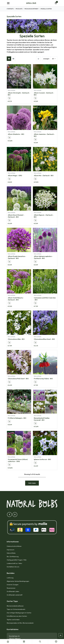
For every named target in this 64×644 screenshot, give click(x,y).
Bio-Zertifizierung (13, 556)
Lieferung (10, 578)
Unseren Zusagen (13, 585)
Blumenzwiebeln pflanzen (15, 606)
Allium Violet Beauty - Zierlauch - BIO (16, 299)
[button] (9, 98)
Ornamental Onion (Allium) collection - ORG (18, 460)
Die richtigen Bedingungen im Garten (19, 613)
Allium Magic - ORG (15, 176)
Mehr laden (32, 483)
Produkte (19, 9)
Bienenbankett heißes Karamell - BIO (42, 419)
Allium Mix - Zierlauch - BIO (44, 176)
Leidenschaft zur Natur (15, 563)
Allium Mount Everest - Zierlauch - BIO (16, 216)
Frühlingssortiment (31, 9)
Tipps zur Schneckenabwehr (16, 609)
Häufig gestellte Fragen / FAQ (17, 560)
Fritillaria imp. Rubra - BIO (43, 379)
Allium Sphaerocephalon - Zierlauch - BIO (43, 257)
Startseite (10, 9)
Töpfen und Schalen (13, 620)
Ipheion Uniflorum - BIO (42, 459)
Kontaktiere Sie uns (13, 567)
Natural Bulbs (11, 553)
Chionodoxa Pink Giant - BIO (18, 379)
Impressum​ (11, 550)
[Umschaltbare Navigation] (8, 3)
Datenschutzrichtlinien (14, 546)
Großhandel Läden (13, 591)
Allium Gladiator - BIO (16, 134)
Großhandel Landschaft (15, 595)
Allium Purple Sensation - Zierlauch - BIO (17, 257)
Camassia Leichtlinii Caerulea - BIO (45, 299)
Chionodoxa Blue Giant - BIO (44, 339)
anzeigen (46, 59)
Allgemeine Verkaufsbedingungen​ (18, 581)
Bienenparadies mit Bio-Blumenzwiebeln (20, 623)
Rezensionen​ (11, 588)
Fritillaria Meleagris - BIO (17, 418)
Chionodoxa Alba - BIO (16, 339)
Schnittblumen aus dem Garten (17, 616)
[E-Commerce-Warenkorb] (56, 3)
